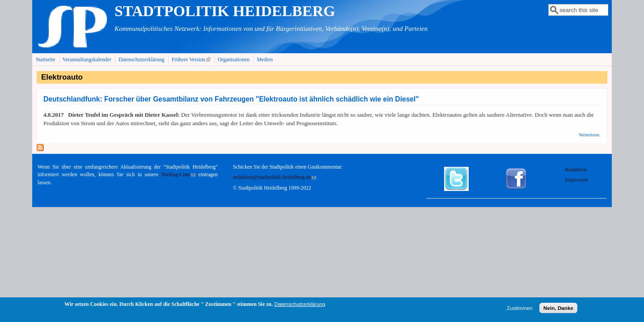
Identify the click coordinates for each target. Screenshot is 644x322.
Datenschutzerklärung (142, 60)
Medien (265, 60)
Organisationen (234, 60)
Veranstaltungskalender (87, 60)
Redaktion (576, 170)
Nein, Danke (558, 310)
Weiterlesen (589, 135)
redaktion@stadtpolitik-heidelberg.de (275, 177)
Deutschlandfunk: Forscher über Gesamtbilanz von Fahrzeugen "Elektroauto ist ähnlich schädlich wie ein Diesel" (231, 99)
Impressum (576, 180)
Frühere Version (192, 59)
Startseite (46, 60)
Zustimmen (520, 310)
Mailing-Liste (178, 175)
